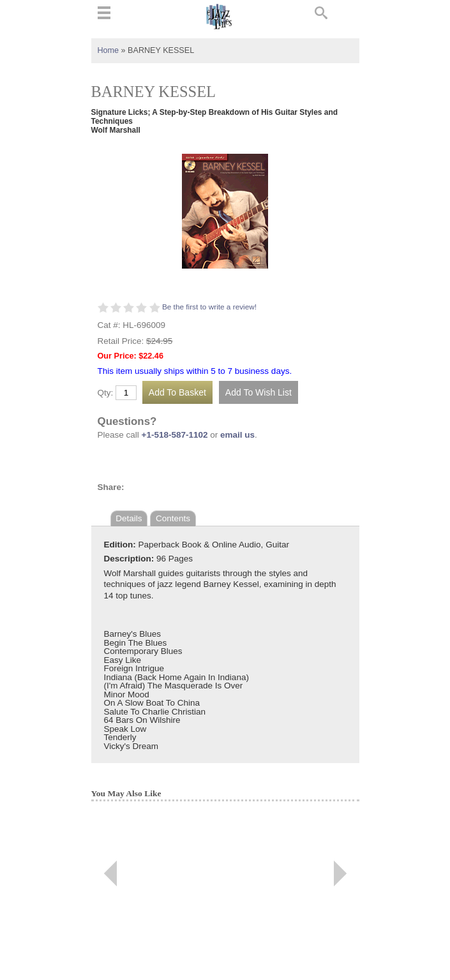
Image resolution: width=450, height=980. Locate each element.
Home (109, 50)
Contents (173, 518)
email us (237, 435)
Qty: (106, 393)
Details (129, 518)
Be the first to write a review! (209, 307)
